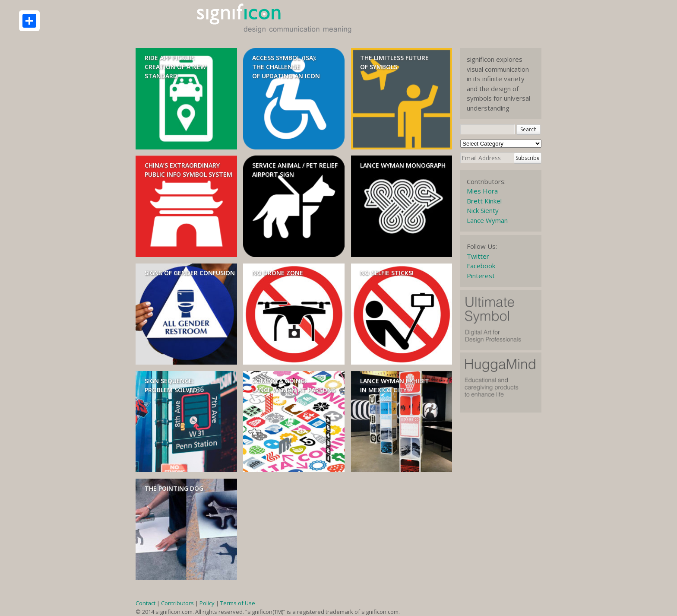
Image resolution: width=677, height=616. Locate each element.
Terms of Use (238, 603)
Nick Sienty (483, 210)
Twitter (478, 256)
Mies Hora (482, 191)
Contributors (177, 603)
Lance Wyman (487, 220)
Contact (146, 603)
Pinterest (481, 276)
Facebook (481, 266)
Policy (207, 603)
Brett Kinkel (484, 201)
